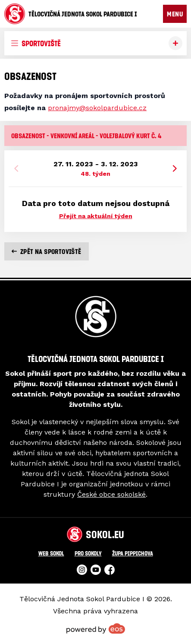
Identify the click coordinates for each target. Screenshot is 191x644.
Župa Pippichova (133, 553)
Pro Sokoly (88, 553)
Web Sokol (51, 553)
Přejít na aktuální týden (96, 216)
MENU (175, 14)
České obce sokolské (111, 494)
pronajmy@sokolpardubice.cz (97, 108)
